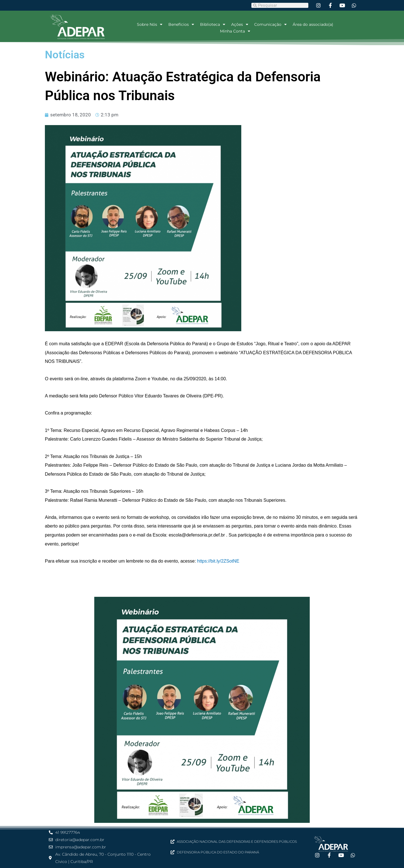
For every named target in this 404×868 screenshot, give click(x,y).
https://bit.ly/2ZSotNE (218, 561)
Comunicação (270, 24)
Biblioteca (213, 24)
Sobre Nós (150, 24)
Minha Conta (235, 31)
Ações (240, 24)
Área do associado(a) (313, 24)
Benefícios (181, 24)
